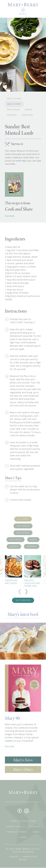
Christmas (27, 115)
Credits (14, 857)
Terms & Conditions (23, 821)
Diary (23, 837)
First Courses (14, 99)
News (36, 832)
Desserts (12, 115)
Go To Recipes (23, 600)
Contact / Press (17, 832)
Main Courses (14, 104)
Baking (28, 110)
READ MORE (10, 747)
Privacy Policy (15, 827)
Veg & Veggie (13, 110)
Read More (10, 216)
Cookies (35, 827)
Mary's (23, 760)
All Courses (23, 519)
